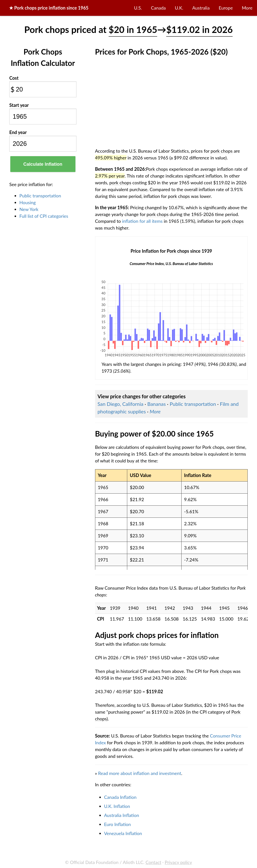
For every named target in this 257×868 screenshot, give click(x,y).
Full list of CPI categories (44, 216)
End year (18, 132)
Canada (158, 8)
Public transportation (40, 196)
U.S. (138, 8)
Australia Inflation (122, 815)
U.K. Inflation (117, 806)
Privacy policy (178, 862)
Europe (226, 8)
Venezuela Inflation (123, 833)
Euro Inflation (118, 824)
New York (29, 209)
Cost (14, 78)
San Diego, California (121, 404)
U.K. (179, 8)
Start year (19, 105)
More (247, 8)
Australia (201, 8)
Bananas (157, 404)
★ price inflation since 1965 (49, 8)
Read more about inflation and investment (140, 773)
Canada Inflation (120, 797)
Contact (153, 862)
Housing (28, 202)
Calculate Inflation (43, 164)
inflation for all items (142, 221)
